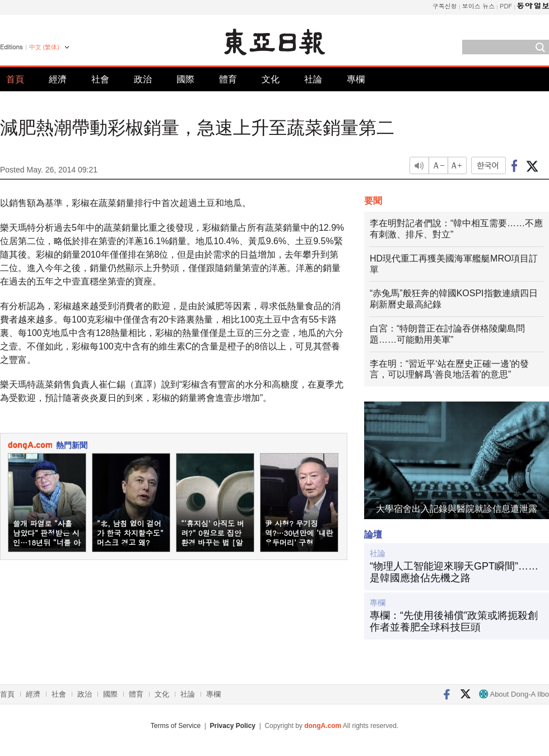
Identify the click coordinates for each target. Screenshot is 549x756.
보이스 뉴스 (479, 6)
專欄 (356, 79)
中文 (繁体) (44, 47)
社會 (100, 79)
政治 (143, 79)
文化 (271, 79)
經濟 (58, 79)
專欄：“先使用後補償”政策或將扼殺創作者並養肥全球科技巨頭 (454, 622)
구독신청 (445, 6)
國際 (185, 79)
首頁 (15, 79)
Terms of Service (176, 726)
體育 (228, 79)
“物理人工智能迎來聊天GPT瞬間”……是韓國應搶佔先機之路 (454, 572)
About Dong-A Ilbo (514, 694)
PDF (506, 6)
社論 (313, 79)
